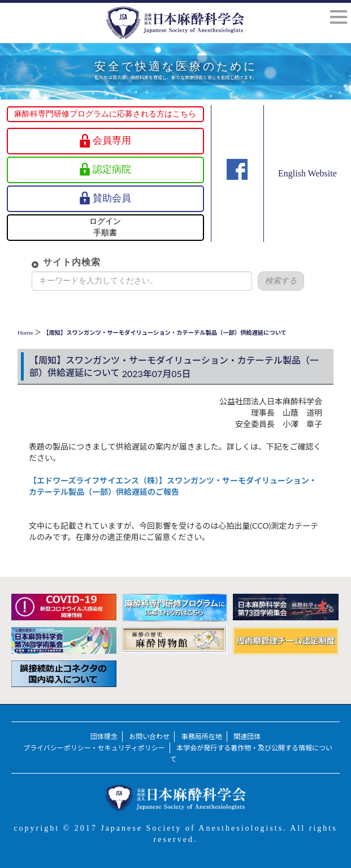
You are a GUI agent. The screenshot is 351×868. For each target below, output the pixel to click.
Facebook (237, 185)
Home (25, 332)
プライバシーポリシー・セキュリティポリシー (94, 748)
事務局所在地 (202, 737)
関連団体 (247, 737)
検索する (273, 281)
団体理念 (104, 737)
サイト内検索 (64, 262)
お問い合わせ (149, 737)
